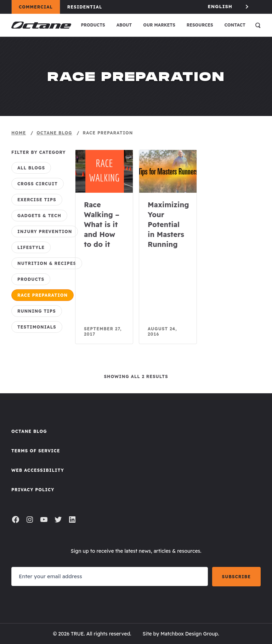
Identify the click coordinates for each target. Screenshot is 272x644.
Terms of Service (36, 451)
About (124, 25)
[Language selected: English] (229, 7)
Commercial (39, 7)
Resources (200, 25)
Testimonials (37, 327)
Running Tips (37, 311)
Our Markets (159, 25)
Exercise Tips (37, 200)
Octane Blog (29, 431)
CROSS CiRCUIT (38, 184)
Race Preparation (42, 295)
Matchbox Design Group (189, 634)
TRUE (77, 634)
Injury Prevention (45, 231)
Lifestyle (31, 247)
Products (93, 25)
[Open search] (258, 25)
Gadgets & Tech (39, 216)
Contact (235, 25)
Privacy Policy (33, 490)
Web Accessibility (38, 470)
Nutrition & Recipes (47, 263)
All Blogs (31, 168)
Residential (88, 7)
